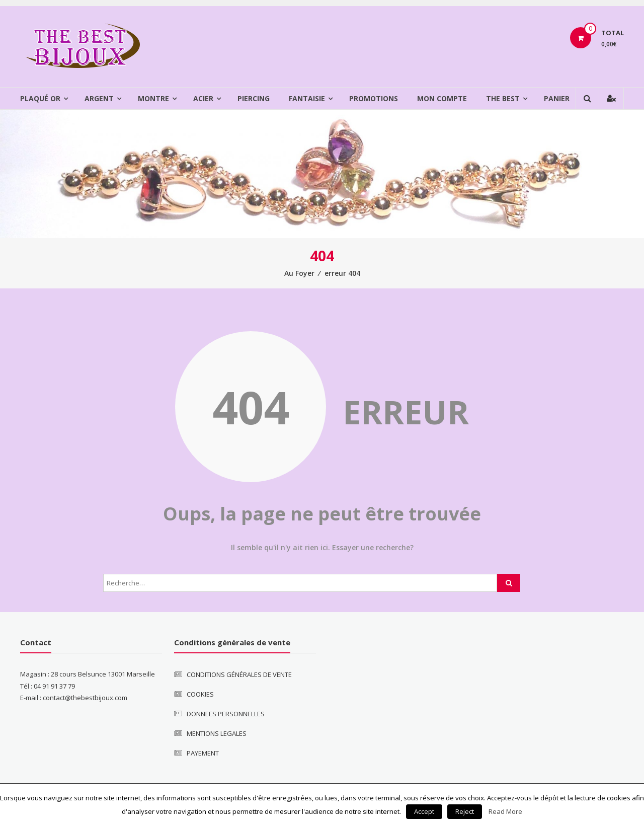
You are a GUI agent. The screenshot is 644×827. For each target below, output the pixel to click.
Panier (557, 98)
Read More (505, 811)
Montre (153, 98)
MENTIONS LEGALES (217, 733)
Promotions (374, 98)
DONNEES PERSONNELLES (226, 714)
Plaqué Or (40, 98)
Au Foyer (299, 273)
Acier (203, 98)
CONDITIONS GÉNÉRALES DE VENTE (239, 674)
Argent (99, 98)
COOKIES (200, 694)
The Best (503, 98)
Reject (465, 811)
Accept (424, 811)
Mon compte (442, 98)
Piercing (254, 98)
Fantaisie (307, 98)
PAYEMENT (203, 753)
